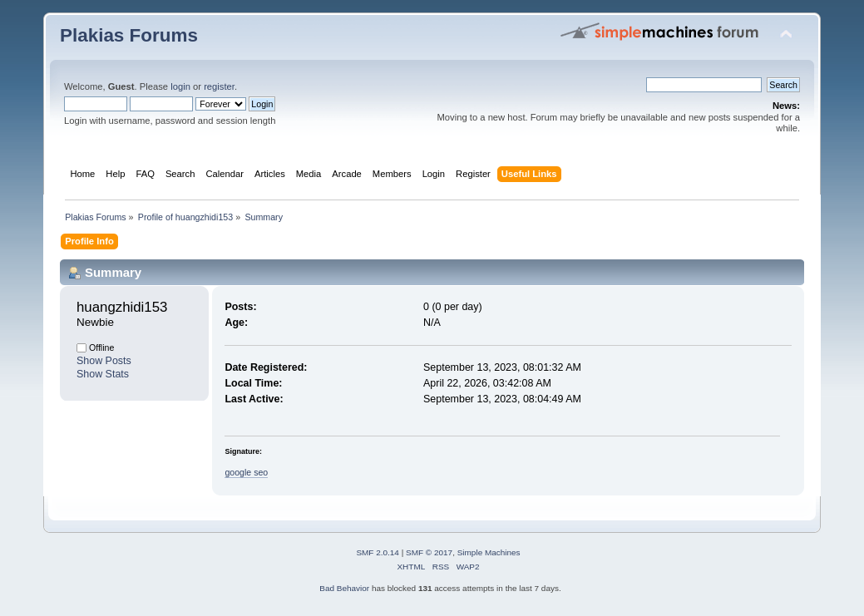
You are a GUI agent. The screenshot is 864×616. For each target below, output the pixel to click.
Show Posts (104, 361)
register (219, 86)
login (180, 86)
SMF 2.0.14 (378, 552)
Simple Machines (489, 552)
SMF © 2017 (429, 552)
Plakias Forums (129, 35)
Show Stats (103, 374)
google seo (246, 472)
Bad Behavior (344, 588)
